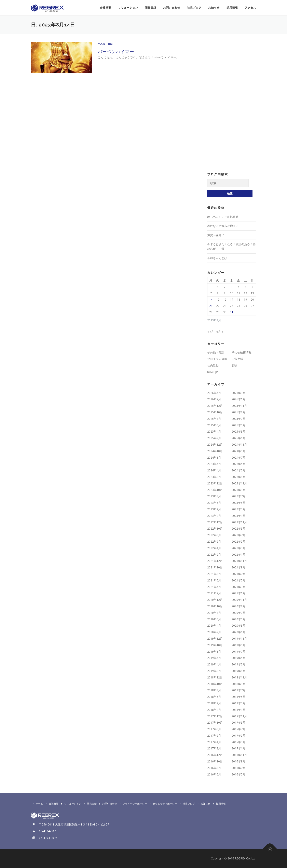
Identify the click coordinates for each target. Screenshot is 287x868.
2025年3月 (238, 431)
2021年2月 (214, 593)
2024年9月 (238, 451)
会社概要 (106, 8)
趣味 (234, 365)
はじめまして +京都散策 (223, 217)
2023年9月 (238, 490)
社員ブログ (194, 8)
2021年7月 (238, 574)
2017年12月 (215, 716)
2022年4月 (214, 548)
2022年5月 (238, 541)
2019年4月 (214, 664)
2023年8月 (214, 496)
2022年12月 (215, 522)
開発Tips (213, 372)
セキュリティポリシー (162, 804)
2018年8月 (214, 690)
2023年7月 (238, 496)
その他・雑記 (105, 44)
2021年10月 (215, 567)
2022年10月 (215, 528)
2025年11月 (239, 406)
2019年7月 (238, 652)
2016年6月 (214, 774)
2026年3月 (238, 393)
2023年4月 (214, 509)
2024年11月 (239, 444)
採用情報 (232, 8)
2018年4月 (214, 703)
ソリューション (128, 8)
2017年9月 (238, 722)
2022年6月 (214, 541)
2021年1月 (238, 593)
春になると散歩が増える (223, 226)
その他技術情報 (242, 352)
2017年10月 (215, 722)
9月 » (220, 332)
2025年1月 (238, 438)
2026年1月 (238, 399)
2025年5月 (238, 425)
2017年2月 (214, 748)
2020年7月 (238, 613)
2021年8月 (214, 574)
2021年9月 (238, 567)
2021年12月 (215, 561)
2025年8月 (214, 419)
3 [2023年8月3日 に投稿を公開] (232, 287)
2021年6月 (214, 580)
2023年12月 (215, 483)
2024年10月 (215, 451)
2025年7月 (238, 419)
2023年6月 (214, 503)
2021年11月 (239, 561)
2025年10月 (215, 412)
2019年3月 (238, 664)
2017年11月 (239, 716)
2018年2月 (214, 710)
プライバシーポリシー (132, 804)
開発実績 (151, 8)
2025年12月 (215, 406)
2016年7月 (238, 768)
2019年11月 (239, 638)
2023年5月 (238, 503)
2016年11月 (239, 755)
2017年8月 (214, 729)
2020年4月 (214, 625)
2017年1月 (238, 748)
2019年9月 (238, 645)
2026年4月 (214, 393)
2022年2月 (214, 554)
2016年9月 (238, 761)
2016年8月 (214, 768)
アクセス (250, 8)
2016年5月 (238, 774)
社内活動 (213, 365)
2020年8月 (214, 613)
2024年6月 (214, 464)
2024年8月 (214, 457)
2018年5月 (238, 697)
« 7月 (211, 332)
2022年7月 (238, 535)
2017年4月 (214, 742)
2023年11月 (239, 483)
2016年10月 (215, 761)
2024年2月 (214, 477)
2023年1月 (238, 516)
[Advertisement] (232, 103)
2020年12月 (215, 600)
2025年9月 (238, 412)
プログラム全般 (217, 359)
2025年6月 (214, 425)
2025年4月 (214, 431)
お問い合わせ (172, 8)
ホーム (37, 804)
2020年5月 (238, 619)
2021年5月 (238, 580)
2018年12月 (215, 677)
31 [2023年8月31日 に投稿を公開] (232, 312)
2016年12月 (215, 755)
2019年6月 (214, 658)
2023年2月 (214, 516)
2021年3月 (238, 587)
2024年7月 (238, 457)
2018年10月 (215, 684)
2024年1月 (238, 477)
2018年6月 (214, 697)
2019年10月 (215, 645)
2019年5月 (238, 658)
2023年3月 (238, 509)
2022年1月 (238, 554)
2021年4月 (214, 587)
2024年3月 (238, 470)
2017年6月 (214, 736)
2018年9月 (238, 684)
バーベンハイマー (116, 51)
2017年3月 (238, 742)
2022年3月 (238, 548)
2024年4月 (214, 470)
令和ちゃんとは (217, 258)
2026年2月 (214, 399)
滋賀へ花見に (216, 235)
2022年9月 (238, 528)
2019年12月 (215, 638)
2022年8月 (214, 535)
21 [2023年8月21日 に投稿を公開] (211, 306)
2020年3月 (238, 625)
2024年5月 (238, 464)
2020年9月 (238, 606)
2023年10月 (215, 490)
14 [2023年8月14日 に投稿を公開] (211, 299)
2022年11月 (239, 522)
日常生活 (237, 359)
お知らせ (214, 8)
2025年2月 (214, 438)
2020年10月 (215, 606)
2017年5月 (238, 736)
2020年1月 (238, 632)
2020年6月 (214, 619)
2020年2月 (214, 632)
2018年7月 (238, 690)
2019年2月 (214, 671)
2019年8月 (214, 652)
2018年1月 (238, 710)
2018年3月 (238, 703)
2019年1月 (238, 671)
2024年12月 (215, 444)
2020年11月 (239, 600)
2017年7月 (238, 729)
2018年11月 (239, 677)
